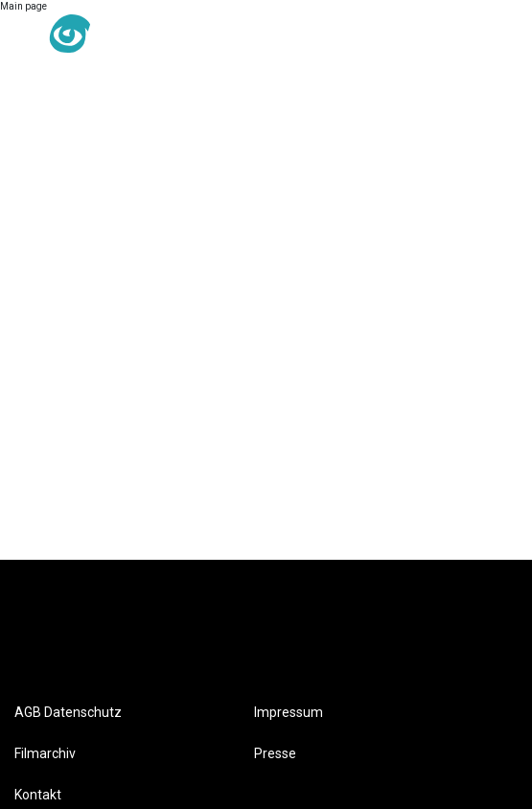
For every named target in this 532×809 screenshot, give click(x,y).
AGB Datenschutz (68, 712)
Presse (275, 753)
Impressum (289, 712)
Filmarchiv (45, 753)
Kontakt (38, 795)
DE (188, 35)
